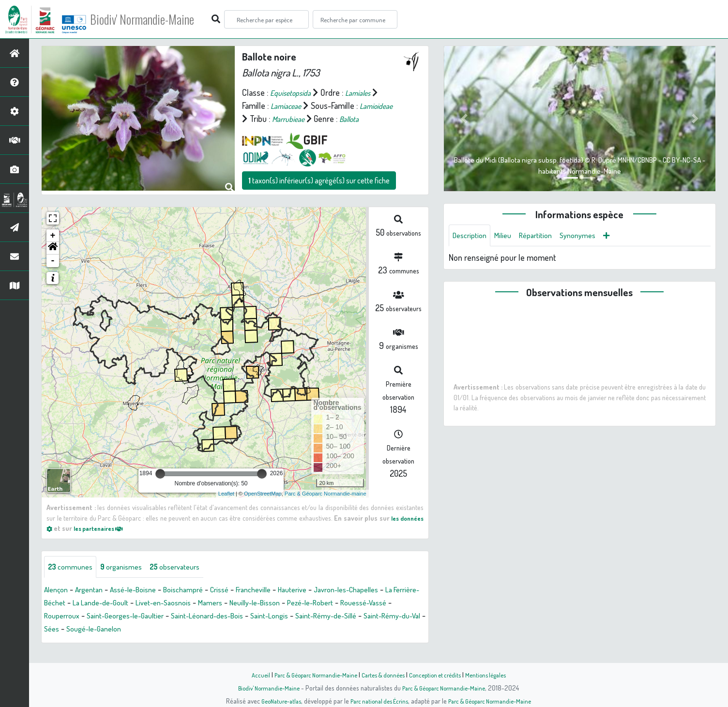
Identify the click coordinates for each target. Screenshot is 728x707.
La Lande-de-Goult (153, 617)
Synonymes (592, 236)
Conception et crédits (440, 675)
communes (73, 581)
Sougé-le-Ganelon (228, 643)
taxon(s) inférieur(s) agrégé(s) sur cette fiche (319, 194)
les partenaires (104, 541)
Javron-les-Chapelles (385, 604)
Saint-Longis (357, 630)
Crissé (242, 604)
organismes (129, 581)
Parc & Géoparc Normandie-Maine (309, 675)
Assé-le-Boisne (145, 604)
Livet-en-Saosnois (223, 617)
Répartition (545, 236)
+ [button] (53, 249)
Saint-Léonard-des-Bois (288, 630)
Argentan (95, 604)
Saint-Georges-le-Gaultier (196, 630)
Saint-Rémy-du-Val (133, 643)
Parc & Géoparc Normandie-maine (326, 507)
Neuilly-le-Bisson (326, 617)
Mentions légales (496, 675)
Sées (181, 643)
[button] (53, 261)
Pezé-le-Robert (389, 617)
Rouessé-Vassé (71, 630)
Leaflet (226, 507)
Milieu (509, 236)
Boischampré (201, 604)
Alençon (58, 604)
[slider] (160, 487)
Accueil (248, 675)
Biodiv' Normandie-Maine (159, 19)
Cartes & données (384, 675)
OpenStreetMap (263, 507)
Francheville (280, 604)
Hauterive (324, 604)
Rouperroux (125, 630)
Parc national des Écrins (377, 701)
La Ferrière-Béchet (82, 617)
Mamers (275, 617)
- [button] (53, 274)
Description (472, 236)
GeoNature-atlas (273, 701)
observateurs (190, 581)
